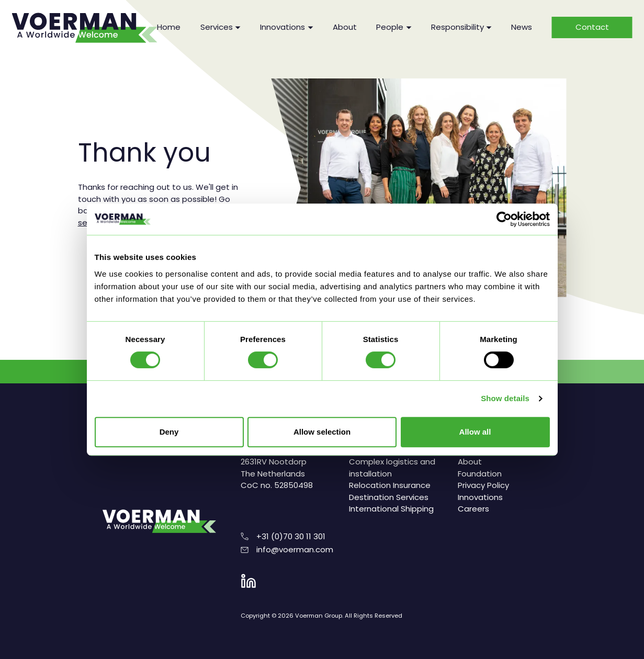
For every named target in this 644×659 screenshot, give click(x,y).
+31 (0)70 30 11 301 (283, 536)
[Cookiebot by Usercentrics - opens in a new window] (504, 219)
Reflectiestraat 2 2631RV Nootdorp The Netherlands (274, 462)
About (345, 27)
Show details (505, 398)
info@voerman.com (287, 549)
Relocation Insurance (390, 485)
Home (169, 27)
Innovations (283, 27)
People (390, 27)
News (522, 27)
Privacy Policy (483, 485)
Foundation (480, 474)
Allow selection (322, 432)
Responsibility (457, 27)
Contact (592, 27)
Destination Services (389, 497)
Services (217, 27)
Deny (169, 432)
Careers (473, 509)
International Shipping (391, 509)
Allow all (475, 432)
